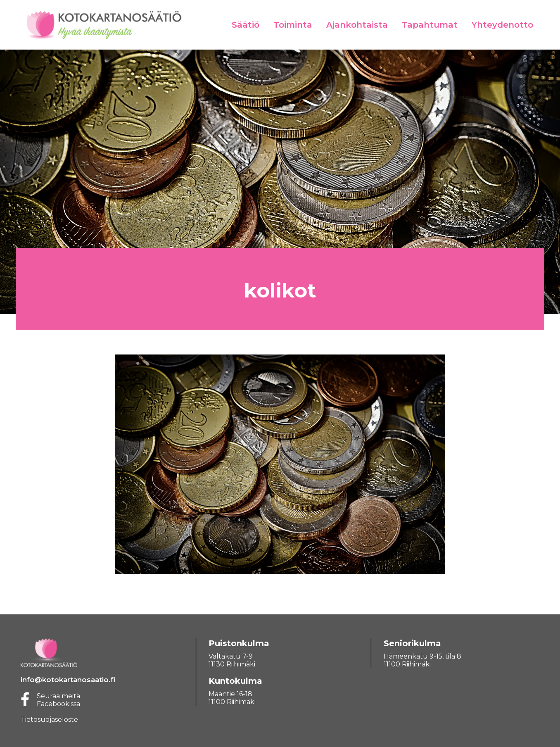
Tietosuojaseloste (49, 720)
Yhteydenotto (502, 25)
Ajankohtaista (357, 25)
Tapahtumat (430, 25)
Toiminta (293, 25)
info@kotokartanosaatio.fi (68, 680)
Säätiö (246, 25)
